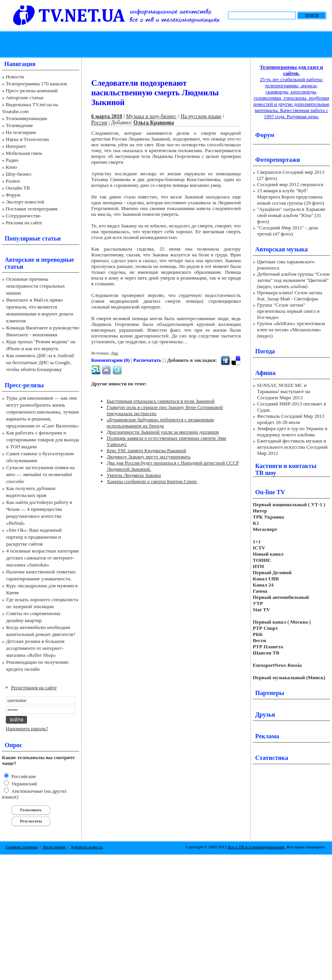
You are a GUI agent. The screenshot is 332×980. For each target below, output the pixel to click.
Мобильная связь (24, 153)
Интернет (16, 146)
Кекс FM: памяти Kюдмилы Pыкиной (146, 450)
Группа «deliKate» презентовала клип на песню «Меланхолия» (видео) (291, 330)
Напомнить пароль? (27, 728)
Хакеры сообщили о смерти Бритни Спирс (152, 481)
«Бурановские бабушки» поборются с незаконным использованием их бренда (160, 423)
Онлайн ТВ (18, 188)
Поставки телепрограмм (32, 209)
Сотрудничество (23, 216)
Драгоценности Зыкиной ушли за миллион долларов (163, 432)
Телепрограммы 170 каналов (36, 84)
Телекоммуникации (26, 118)
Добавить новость (87, 847)
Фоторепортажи (278, 160)
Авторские (20, 260)
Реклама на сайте (24, 223)
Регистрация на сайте (34, 688)
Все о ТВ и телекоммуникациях (256, 847)
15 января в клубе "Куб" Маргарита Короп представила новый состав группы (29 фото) (291, 197)
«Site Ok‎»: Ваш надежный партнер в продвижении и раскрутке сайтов (34, 537)
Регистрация (54, 847)
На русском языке (201, 116)
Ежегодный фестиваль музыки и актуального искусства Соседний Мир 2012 (292, 447)
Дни (114, 353)
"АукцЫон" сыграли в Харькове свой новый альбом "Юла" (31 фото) (291, 215)
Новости (15, 77)
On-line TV (270, 492)
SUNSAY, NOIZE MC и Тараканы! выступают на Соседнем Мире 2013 (283, 391)
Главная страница (22, 847)
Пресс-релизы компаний (32, 91)
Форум (13, 195)
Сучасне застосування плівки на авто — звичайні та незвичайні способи (40, 474)
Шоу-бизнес (19, 174)
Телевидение (20, 125)
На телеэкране (21, 132)
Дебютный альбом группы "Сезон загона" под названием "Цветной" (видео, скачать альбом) (293, 280)
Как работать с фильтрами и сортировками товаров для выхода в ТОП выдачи (43, 440)
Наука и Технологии (27, 139)
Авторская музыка (281, 249)
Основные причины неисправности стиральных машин (36, 286)
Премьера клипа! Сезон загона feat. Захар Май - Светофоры (290, 296)
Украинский (24, 784)
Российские (23, 776)
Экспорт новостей (25, 202)
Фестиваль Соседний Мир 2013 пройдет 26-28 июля (291, 419)
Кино (11, 167)
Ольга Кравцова (154, 123)
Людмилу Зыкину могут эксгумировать (149, 457)
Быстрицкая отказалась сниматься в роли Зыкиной (161, 401)
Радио (12, 160)
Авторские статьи (25, 97)
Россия (99, 123)
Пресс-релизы (24, 385)
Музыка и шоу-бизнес (151, 116)
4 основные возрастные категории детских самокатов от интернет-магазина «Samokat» (43, 558)
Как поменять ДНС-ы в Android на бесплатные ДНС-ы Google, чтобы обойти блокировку (40, 362)
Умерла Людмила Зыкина (134, 475)
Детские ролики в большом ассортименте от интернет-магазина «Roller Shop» (35, 648)
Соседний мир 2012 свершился (290, 184)
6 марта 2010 (107, 116)
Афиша (265, 373)
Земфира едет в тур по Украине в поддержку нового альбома (292, 432)
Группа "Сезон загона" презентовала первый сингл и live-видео (288, 311)
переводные (57, 260)
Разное (13, 181)
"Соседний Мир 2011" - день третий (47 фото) (288, 231)
